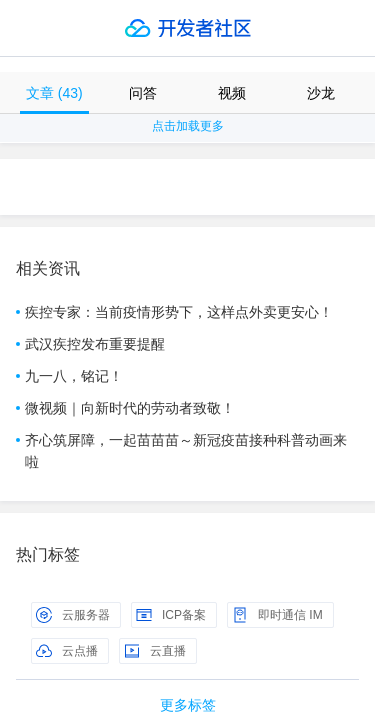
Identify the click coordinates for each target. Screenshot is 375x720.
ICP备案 (171, 615)
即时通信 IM (277, 615)
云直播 (155, 651)
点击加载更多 (188, 126)
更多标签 (188, 705)
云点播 (67, 651)
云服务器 (73, 615)
